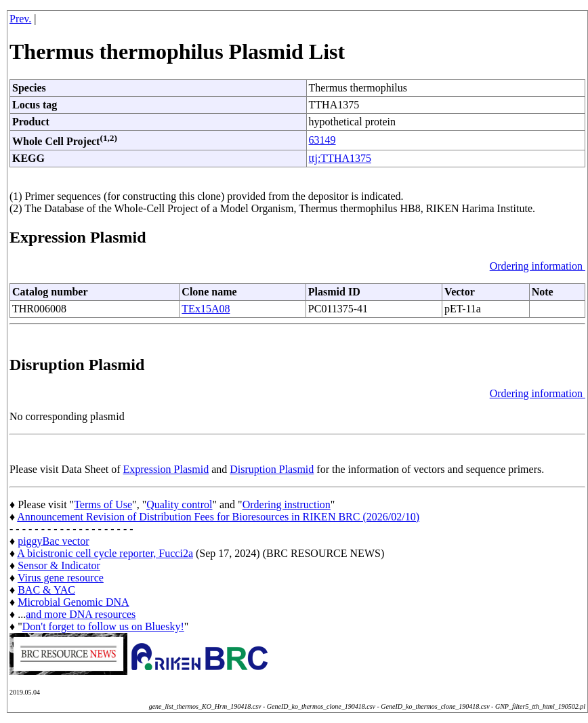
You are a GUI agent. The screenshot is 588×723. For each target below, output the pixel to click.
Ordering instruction (287, 504)
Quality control (179, 504)
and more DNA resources (81, 614)
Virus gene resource (61, 578)
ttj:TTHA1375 (340, 158)
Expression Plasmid (166, 469)
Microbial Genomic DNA (73, 602)
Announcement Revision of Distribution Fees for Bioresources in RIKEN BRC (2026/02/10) (218, 517)
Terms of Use (103, 504)
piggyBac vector (53, 541)
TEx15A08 (206, 309)
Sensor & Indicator (59, 565)
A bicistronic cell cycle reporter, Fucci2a (105, 553)
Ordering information (538, 266)
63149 (322, 140)
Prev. (20, 19)
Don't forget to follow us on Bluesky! (103, 626)
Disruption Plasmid (272, 469)
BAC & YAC (46, 590)
